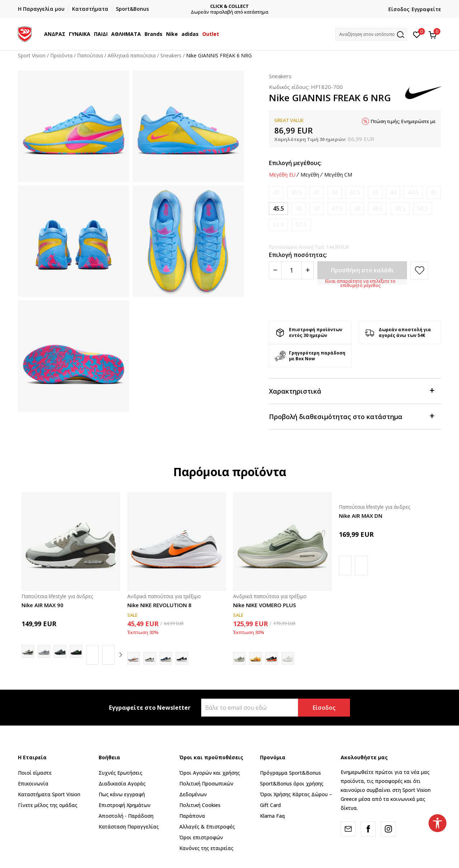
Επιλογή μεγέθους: (295, 163)
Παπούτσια (90, 55)
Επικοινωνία (33, 783)
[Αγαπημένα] (417, 34)
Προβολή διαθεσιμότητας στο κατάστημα (351, 416)
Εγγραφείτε (426, 9)
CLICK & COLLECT (230, 6)
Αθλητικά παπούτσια (132, 55)
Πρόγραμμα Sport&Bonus (290, 773)
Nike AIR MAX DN (361, 516)
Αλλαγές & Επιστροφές (207, 827)
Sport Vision (32, 55)
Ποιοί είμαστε (35, 773)
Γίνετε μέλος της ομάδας (48, 805)
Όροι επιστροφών (201, 837)
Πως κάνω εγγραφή (122, 794)
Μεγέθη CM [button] (338, 175)
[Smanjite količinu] (275, 270)
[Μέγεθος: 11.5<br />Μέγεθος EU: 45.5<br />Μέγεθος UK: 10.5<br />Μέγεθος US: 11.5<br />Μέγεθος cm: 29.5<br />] (278, 209)
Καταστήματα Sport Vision (49, 794)
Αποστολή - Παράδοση (126, 816)
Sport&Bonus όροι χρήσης (292, 783)
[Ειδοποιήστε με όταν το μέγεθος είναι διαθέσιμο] (276, 193)
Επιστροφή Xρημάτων (125, 805)
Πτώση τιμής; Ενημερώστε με (403, 121)
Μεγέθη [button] (310, 175)
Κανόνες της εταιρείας (206, 848)
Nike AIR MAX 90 (42, 605)
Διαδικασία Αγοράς (122, 783)
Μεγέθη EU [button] (282, 175)
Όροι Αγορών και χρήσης (210, 773)
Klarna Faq (272, 816)
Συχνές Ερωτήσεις (120, 773)
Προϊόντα (61, 55)
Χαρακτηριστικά (351, 391)
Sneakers (171, 55)
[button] (371, 34)
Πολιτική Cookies (200, 805)
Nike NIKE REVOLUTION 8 (159, 605)
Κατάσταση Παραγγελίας (129, 827)
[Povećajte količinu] (307, 270)
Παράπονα (192, 816)
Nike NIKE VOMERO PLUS (264, 605)
